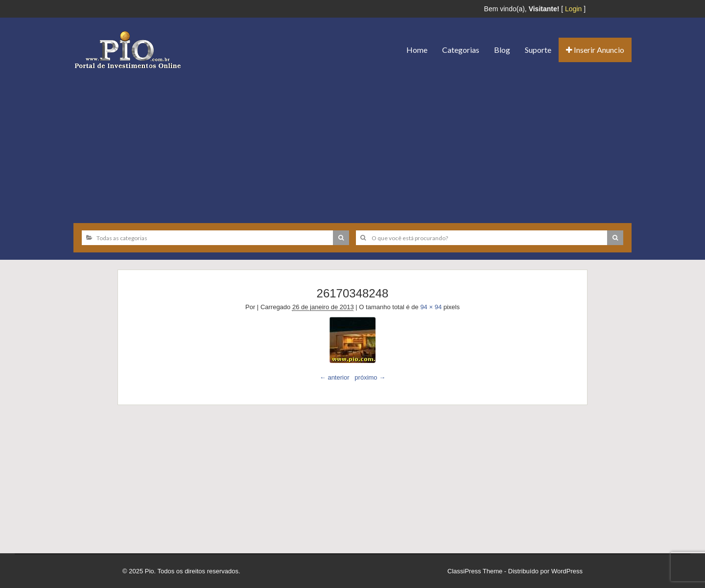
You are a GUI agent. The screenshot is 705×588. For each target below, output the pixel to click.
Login (573, 9)
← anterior (335, 377)
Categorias (461, 50)
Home (417, 50)
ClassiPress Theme (475, 571)
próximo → (370, 377)
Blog (502, 50)
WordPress (567, 571)
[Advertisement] (352, 142)
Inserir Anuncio (595, 50)
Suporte (538, 50)
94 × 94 (431, 307)
